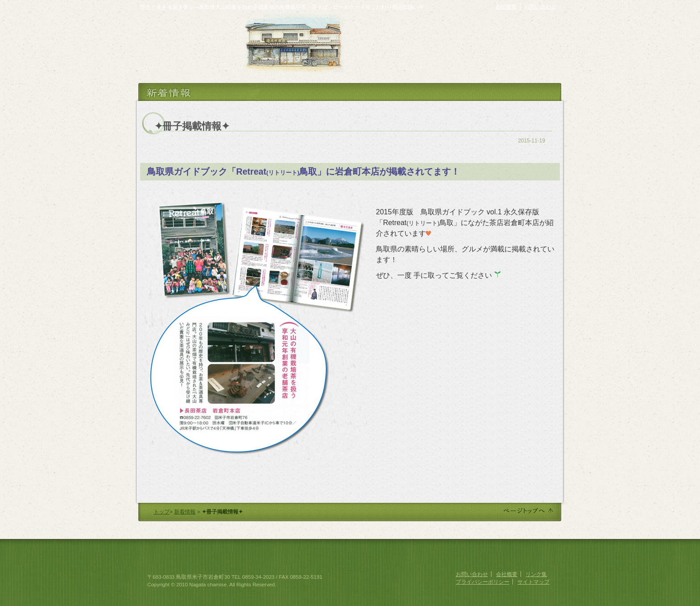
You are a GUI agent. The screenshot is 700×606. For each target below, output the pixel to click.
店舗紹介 (407, 65)
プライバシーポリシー (483, 582)
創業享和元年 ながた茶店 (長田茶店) (185, 556)
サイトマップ (533, 582)
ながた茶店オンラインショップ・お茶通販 (475, 28)
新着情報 (185, 512)
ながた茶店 (189, 43)
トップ (162, 512)
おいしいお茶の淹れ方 (517, 50)
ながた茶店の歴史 (382, 50)
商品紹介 (365, 65)
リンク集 (536, 574)
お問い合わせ (540, 7)
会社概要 (506, 7)
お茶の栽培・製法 (445, 50)
